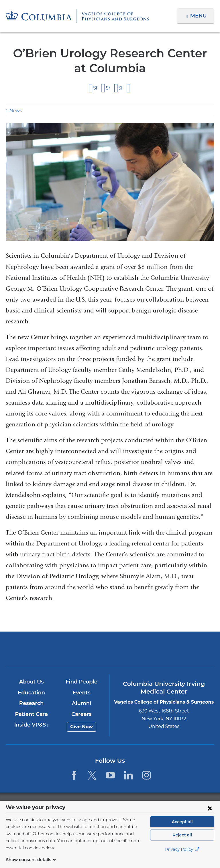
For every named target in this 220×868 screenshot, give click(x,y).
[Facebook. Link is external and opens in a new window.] (74, 775)
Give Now (82, 727)
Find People (82, 682)
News (15, 111)
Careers (82, 714)
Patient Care (32, 714)
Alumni (82, 704)
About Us (32, 682)
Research (32, 704)
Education (32, 693)
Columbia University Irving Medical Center (42, 649)
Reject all (182, 842)
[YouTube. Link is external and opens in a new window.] (110, 775)
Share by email (129, 88)
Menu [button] (199, 16)
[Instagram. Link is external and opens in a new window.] (147, 775)
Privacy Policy (182, 857)
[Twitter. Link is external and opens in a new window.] (92, 775)
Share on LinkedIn (120, 88)
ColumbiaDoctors (178, 649)
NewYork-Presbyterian (110, 651)
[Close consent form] (210, 815)
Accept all (182, 829)
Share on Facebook (95, 88)
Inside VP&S (32, 725)
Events (82, 693)
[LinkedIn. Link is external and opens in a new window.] (128, 775)
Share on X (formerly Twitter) (108, 88)
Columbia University (122, 804)
